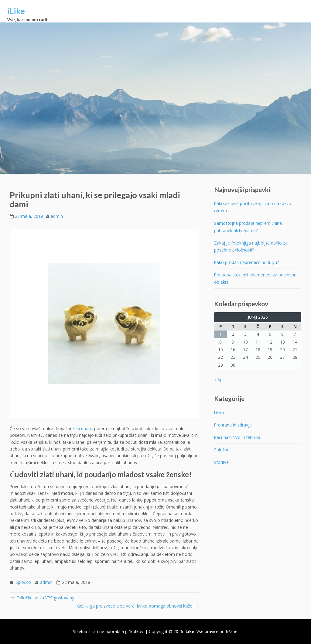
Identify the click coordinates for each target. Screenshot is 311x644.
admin (57, 216)
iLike (16, 11)
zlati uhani (82, 428)
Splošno (23, 582)
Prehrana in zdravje (233, 425)
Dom (219, 412)
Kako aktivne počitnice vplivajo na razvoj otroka (253, 207)
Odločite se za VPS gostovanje (43, 598)
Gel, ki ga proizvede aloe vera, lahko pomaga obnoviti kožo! (137, 606)
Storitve (221, 462)
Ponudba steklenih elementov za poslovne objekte (255, 278)
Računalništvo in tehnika (237, 437)
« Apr (219, 380)
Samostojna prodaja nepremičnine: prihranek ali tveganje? (248, 227)
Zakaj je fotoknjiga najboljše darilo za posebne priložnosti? (251, 247)
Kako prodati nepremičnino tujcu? (246, 262)
